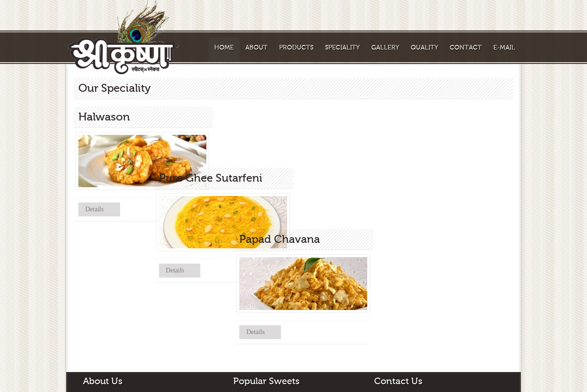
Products (296, 48)
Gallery (385, 48)
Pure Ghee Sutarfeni (258, 387)
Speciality (342, 48)
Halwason (246, 371)
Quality (424, 48)
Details (95, 209)
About (256, 48)
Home (224, 48)
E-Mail (504, 48)
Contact (466, 48)
